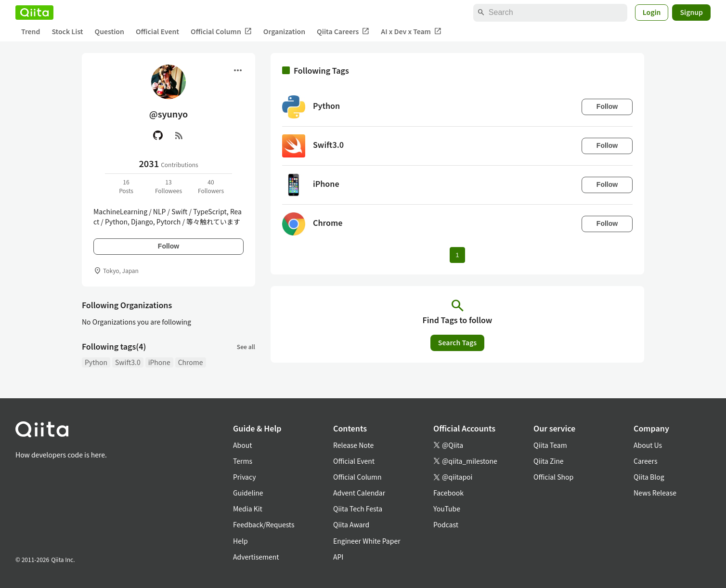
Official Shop (553, 477)
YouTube (447, 509)
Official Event (157, 31)
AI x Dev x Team (411, 32)
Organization (284, 31)
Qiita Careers (343, 32)
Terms (243, 461)
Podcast (446, 524)
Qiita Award (351, 524)
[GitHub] (158, 135)
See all (246, 346)
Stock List (67, 31)
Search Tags (457, 342)
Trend (31, 31)
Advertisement (256, 557)
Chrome (191, 362)
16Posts (126, 186)
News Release (655, 493)
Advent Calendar (359, 493)
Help (240, 541)
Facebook (448, 493)
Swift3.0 (128, 362)
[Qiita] (34, 13)
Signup (691, 12)
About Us (648, 445)
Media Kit (248, 509)
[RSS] (179, 135)
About (242, 445)
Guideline (248, 493)
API (338, 557)
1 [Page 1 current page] (457, 255)
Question (110, 31)
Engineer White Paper (367, 541)
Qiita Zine (549, 461)
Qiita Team (550, 445)
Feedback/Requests (264, 524)
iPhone (159, 362)
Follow (169, 246)
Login (652, 12)
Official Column (221, 32)
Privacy (244, 477)
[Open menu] (238, 70)
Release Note (353, 445)
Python (96, 362)
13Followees (169, 186)
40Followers (211, 186)
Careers (645, 461)
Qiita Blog (649, 477)
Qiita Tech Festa (358, 509)
